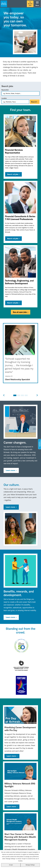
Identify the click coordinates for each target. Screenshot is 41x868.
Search (34, 102)
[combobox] (15, 102)
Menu (37, 4)
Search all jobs (13, 174)
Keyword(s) (5, 90)
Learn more (10, 470)
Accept (11, 865)
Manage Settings (30, 865)
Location (4, 98)
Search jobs (30, 4)
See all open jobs (20, 312)
